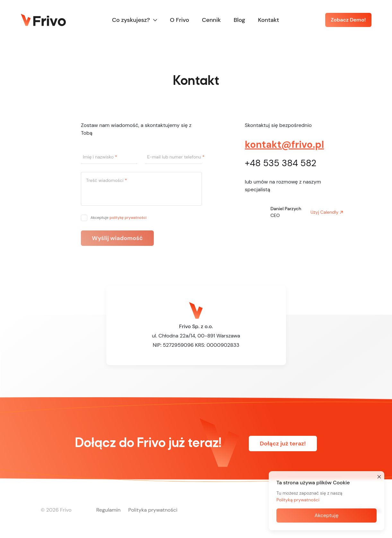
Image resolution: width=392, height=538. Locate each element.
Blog (240, 20)
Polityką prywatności (298, 500)
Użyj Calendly (324, 212)
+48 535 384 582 (281, 163)
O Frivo (179, 20)
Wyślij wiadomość (117, 238)
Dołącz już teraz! (283, 444)
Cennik (211, 20)
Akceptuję (327, 515)
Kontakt (269, 20)
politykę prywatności (128, 218)
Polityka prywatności (153, 510)
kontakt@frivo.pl (285, 144)
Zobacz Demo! (348, 20)
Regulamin (109, 510)
